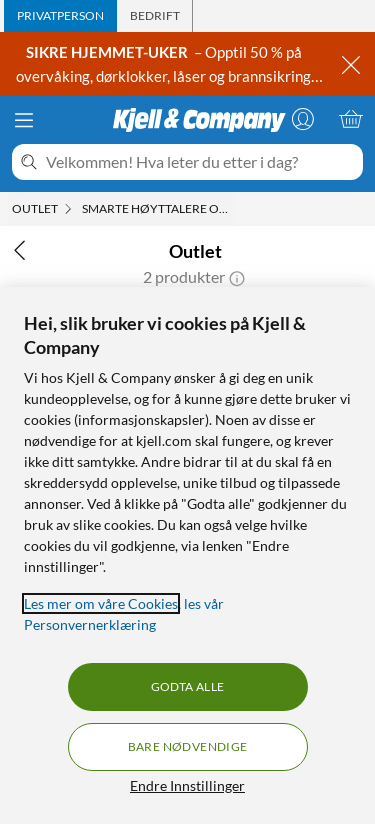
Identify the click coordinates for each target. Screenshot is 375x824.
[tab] (60, 16)
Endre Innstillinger (187, 785)
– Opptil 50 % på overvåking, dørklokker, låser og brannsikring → (163, 76)
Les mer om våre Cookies (101, 603)
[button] (237, 277)
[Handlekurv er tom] (351, 119)
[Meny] (24, 120)
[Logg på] (303, 119)
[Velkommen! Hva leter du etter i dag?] (200, 162)
